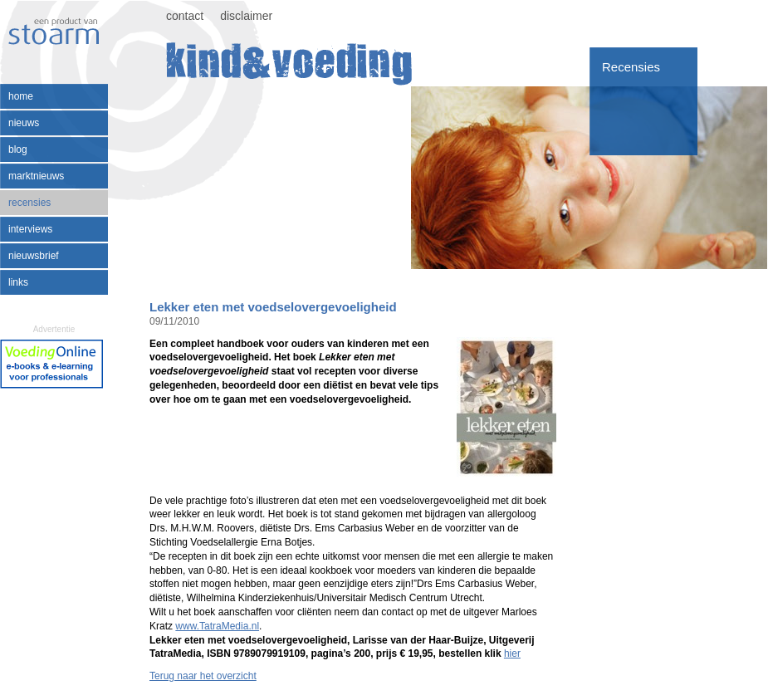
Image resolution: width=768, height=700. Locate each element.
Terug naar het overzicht (203, 676)
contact (185, 16)
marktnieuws (36, 176)
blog (18, 149)
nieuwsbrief (34, 256)
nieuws (24, 123)
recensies (29, 203)
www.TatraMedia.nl (217, 626)
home (21, 96)
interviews (30, 229)
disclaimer (246, 16)
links (18, 282)
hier (512, 653)
